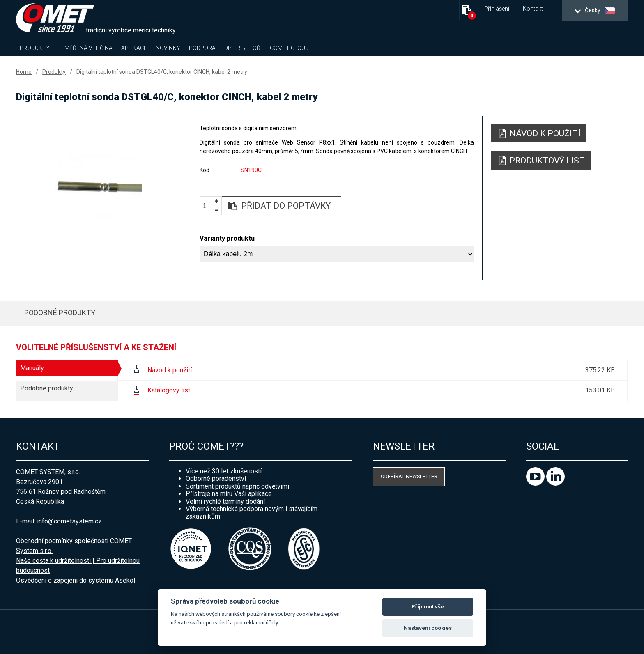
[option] (99, 188)
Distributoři (243, 48)
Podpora (202, 48)
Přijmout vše (428, 607)
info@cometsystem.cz (69, 521)
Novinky (168, 48)
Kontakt (533, 9)
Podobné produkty (60, 313)
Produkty (35, 48)
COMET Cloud (289, 48)
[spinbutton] (207, 206)
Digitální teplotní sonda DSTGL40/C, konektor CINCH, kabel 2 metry (162, 72)
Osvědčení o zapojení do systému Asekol (76, 580)
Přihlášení (497, 9)
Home (24, 72)
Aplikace (134, 48)
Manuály (32, 368)
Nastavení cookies (428, 628)
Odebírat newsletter (409, 476)
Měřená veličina (89, 48)
